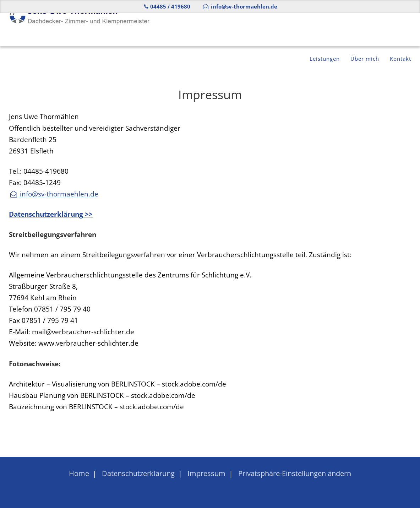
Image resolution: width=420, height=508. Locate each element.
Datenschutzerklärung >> (51, 214)
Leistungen (312, 29)
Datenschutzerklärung (138, 473)
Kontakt (399, 29)
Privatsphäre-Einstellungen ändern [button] (295, 473)
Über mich (358, 29)
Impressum (206, 473)
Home (79, 473)
